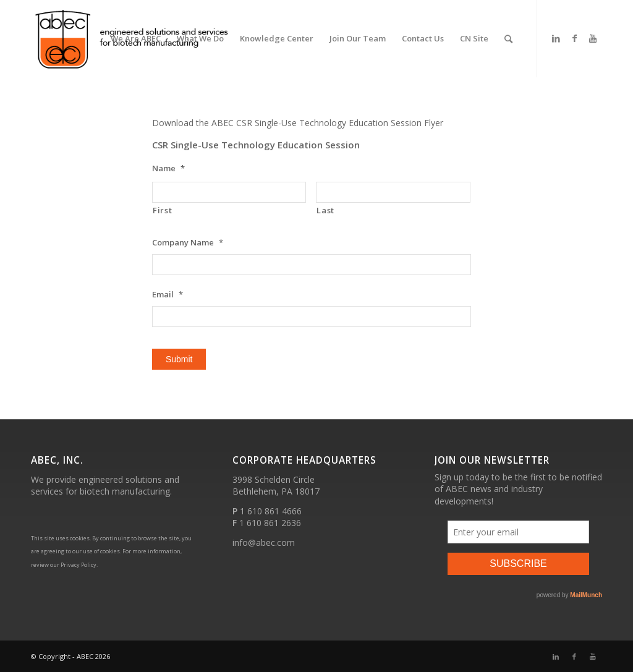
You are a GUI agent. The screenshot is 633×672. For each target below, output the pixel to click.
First (162, 210)
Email (168, 295)
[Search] (508, 39)
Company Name (188, 243)
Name (168, 168)
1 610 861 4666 (271, 511)
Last (325, 210)
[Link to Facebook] (574, 38)
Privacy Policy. (79, 565)
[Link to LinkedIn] (556, 38)
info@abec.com (264, 542)
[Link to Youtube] (593, 38)
